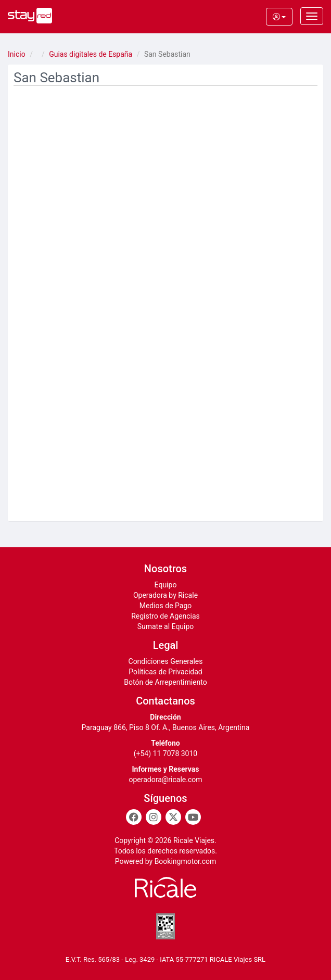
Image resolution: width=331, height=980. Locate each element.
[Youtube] (193, 817)
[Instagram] (154, 817)
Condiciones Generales (166, 661)
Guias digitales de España (91, 54)
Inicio (17, 54)
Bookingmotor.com (186, 861)
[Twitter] (173, 817)
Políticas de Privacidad (165, 672)
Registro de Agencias (166, 616)
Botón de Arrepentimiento (165, 682)
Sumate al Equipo (166, 626)
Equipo (166, 585)
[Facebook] (134, 817)
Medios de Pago (166, 606)
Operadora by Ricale (166, 595)
